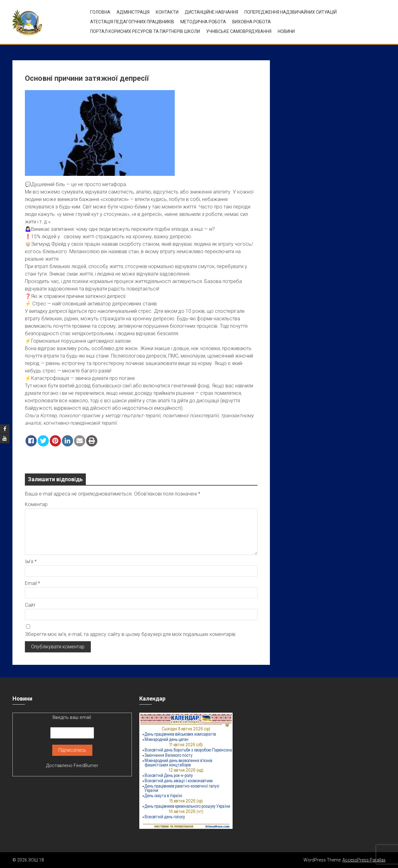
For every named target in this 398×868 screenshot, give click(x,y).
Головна (100, 12)
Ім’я (31, 562)
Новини (286, 31)
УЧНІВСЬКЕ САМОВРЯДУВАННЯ (239, 31)
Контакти (167, 12)
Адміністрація (133, 12)
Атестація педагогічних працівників (132, 22)
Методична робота (203, 22)
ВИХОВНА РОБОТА (252, 22)
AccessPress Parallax (364, 860)
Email (32, 583)
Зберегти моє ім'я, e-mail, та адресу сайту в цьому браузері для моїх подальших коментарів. (131, 634)
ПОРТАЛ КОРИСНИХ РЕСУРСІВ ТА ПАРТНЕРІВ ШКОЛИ (145, 31)
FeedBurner (86, 765)
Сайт (30, 605)
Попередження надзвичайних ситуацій (291, 12)
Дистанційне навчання (211, 12)
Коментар (36, 504)
